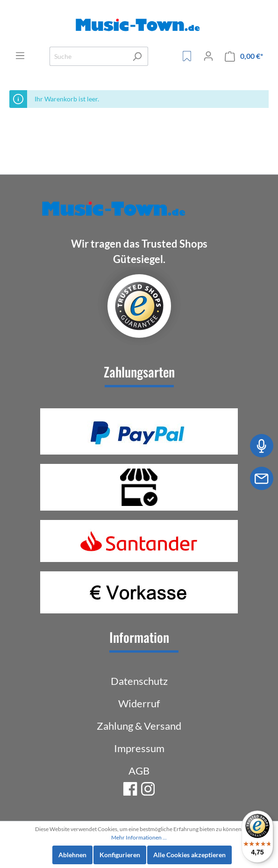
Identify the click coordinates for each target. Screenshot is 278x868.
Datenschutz (139, 681)
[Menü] (20, 56)
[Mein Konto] (208, 56)
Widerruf (139, 703)
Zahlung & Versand (139, 726)
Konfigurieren (120, 855)
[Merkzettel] (187, 56)
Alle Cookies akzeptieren (189, 855)
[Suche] (88, 56)
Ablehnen (72, 855)
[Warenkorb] (244, 56)
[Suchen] (137, 56)
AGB (139, 771)
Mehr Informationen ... (139, 837)
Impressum (139, 748)
